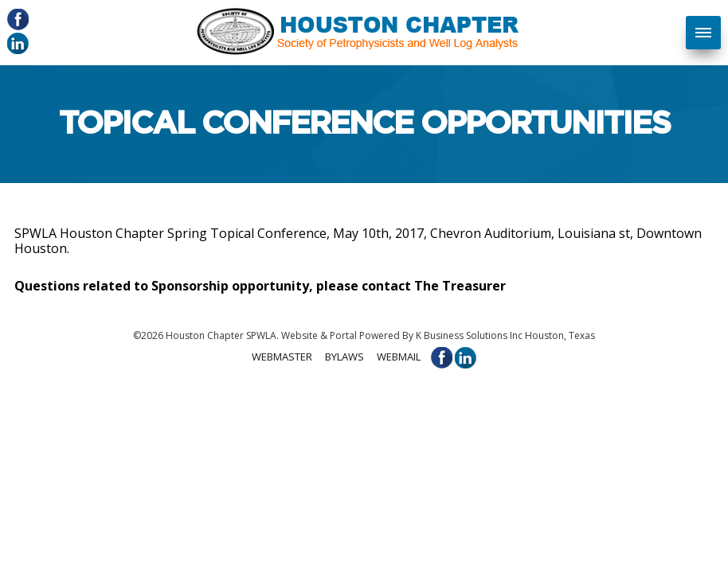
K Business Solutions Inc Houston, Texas (505, 335)
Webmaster (282, 357)
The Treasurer (460, 286)
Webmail (399, 357)
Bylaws (344, 357)
